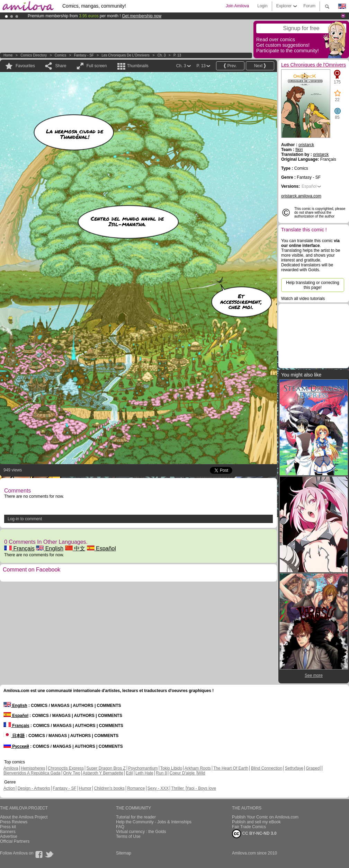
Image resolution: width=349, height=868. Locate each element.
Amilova (11, 768)
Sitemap (124, 853)
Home (8, 55)
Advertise (9, 836)
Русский (16, 746)
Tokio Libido (171, 768)
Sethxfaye (294, 768)
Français (19, 548)
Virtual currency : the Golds (141, 832)
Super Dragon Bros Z (106, 768)
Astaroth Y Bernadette (103, 773)
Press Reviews (14, 822)
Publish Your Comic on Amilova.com (265, 817)
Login (262, 6)
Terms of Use (128, 836)
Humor (85, 788)
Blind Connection (267, 768)
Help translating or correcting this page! (312, 285)
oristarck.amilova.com (301, 196)
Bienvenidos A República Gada (32, 773)
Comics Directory (34, 55)
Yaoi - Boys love (201, 788)
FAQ (120, 827)
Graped (313, 768)
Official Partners (15, 841)
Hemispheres (33, 768)
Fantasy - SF (84, 55)
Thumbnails (138, 66)
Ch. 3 (162, 55)
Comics (60, 55)
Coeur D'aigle (183, 773)
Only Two (72, 773)
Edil (129, 773)
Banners (8, 832)
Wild (201, 773)
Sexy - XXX (158, 788)
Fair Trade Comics (249, 827)
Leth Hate (144, 773)
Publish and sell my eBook (256, 822)
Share (61, 66)
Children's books (109, 788)
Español (101, 548)
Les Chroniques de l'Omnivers (126, 55)
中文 (75, 548)
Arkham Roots (198, 768)
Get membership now (142, 16)
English (50, 548)
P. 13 (177, 55)
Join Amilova (237, 6)
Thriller (178, 788)
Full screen (97, 66)
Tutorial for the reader (136, 817)
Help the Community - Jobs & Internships (154, 822)
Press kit (8, 827)
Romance (136, 788)
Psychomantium (143, 768)
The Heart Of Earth (231, 768)
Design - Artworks (34, 788)
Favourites (25, 66)
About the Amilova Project (24, 817)
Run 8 (161, 773)
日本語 (14, 736)
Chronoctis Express (66, 768)
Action (9, 788)
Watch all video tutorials (303, 299)
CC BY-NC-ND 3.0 (254, 834)
